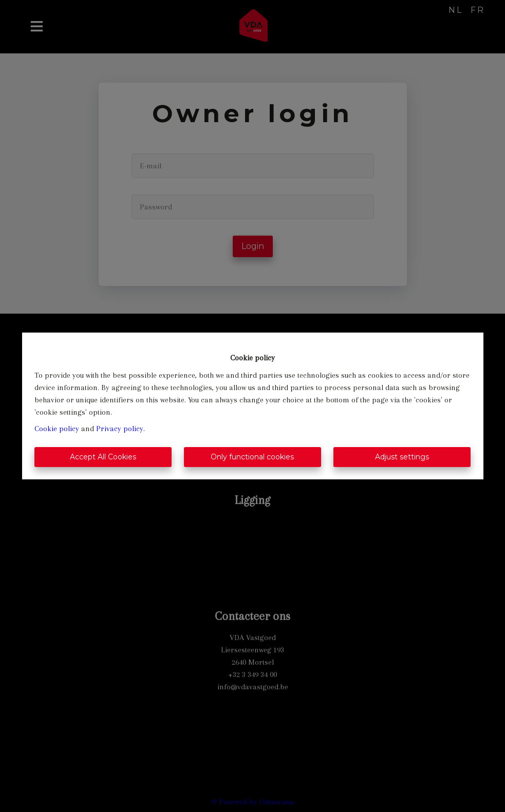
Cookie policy (57, 429)
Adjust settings (402, 457)
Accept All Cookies (103, 457)
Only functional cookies (252, 457)
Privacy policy (120, 429)
